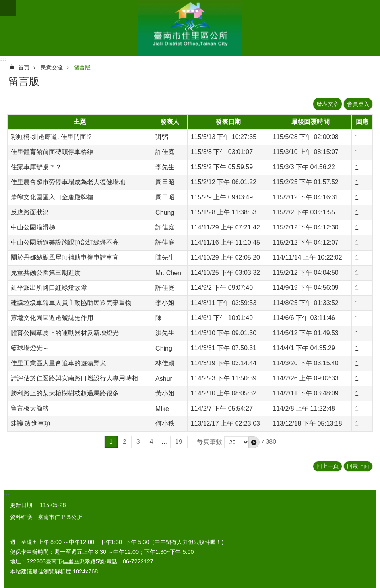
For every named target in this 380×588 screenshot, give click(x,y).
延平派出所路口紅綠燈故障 (49, 288)
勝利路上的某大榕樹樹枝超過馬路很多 (65, 393)
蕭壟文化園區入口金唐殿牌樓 (52, 197)
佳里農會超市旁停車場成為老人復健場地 (68, 182)
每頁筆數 (209, 442)
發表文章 (328, 104)
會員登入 (358, 104)
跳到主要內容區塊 (4, 4)
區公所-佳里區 (190, 28)
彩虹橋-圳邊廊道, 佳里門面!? (51, 137)
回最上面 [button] (358, 466)
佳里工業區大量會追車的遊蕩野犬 (58, 363)
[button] (254, 442)
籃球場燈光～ (30, 348)
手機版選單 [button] (8, 8)
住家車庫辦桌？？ (36, 167)
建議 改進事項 (31, 423)
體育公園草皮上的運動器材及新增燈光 (65, 333)
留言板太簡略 (30, 408)
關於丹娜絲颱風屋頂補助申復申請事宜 (65, 257)
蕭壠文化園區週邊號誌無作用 (52, 318)
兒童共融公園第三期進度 (46, 273)
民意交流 (52, 67)
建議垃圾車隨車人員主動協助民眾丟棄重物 (71, 303)
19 (179, 442)
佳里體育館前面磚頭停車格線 (52, 152)
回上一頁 (328, 466)
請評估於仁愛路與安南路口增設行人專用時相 (74, 378)
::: (3, 59)
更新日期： (24, 505)
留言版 (82, 67)
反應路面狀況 (30, 212)
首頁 (24, 67)
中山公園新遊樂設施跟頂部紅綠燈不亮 (65, 242)
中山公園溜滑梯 (33, 227)
